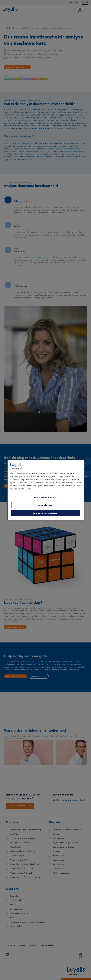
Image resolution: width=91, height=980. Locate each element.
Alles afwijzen (46, 505)
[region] (46, 490)
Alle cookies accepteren (45, 513)
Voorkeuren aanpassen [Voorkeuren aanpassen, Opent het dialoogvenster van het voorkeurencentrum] (46, 497)
